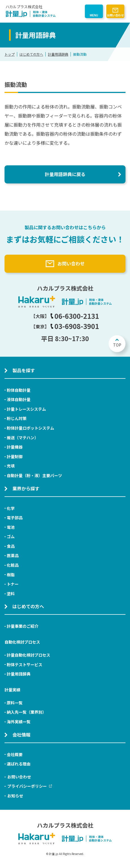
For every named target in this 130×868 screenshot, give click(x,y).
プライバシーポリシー (30, 786)
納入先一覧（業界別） (27, 712)
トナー (13, 584)
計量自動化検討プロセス (28, 655)
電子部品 (15, 518)
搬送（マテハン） (23, 438)
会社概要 (15, 754)
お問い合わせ (115, 15)
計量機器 (15, 447)
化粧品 (13, 565)
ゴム (11, 536)
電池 (11, 527)
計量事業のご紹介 (23, 626)
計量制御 (15, 456)
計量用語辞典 (58, 54)
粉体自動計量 (19, 390)
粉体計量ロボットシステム (30, 428)
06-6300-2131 (75, 316)
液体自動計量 (19, 399)
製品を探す (24, 370)
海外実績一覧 (19, 722)
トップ (10, 54)
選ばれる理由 (19, 764)
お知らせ (15, 796)
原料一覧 (15, 703)
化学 (11, 508)
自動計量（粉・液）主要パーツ (34, 475)
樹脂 (11, 575)
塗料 (11, 594)
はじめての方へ (31, 54)
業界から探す (26, 488)
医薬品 (13, 555)
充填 (11, 466)
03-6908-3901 (75, 326)
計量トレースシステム (26, 409)
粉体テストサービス (25, 664)
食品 (11, 546)
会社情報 (21, 735)
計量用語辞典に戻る (65, 174)
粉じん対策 (17, 418)
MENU (94, 15)
